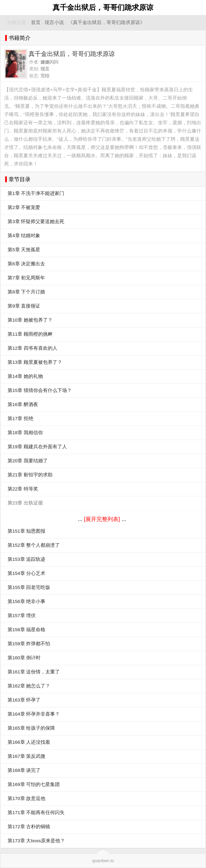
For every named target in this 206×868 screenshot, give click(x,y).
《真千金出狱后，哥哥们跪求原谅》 (106, 22)
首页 (36, 22)
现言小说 (54, 22)
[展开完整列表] (102, 519)
